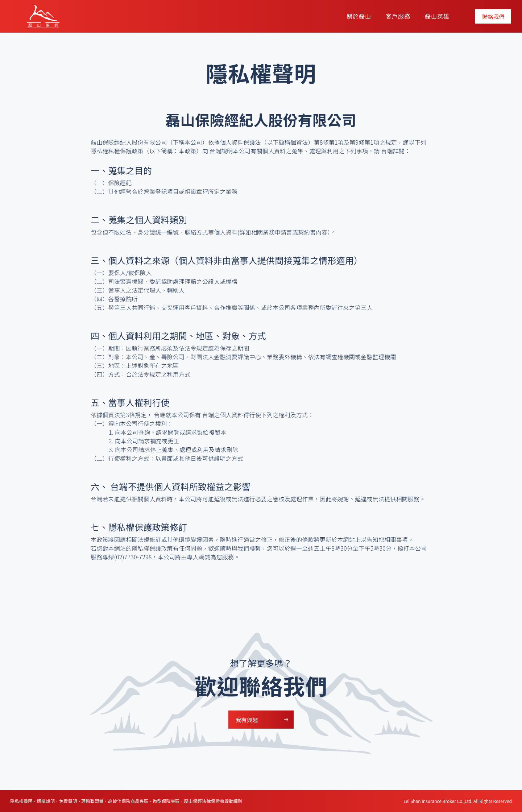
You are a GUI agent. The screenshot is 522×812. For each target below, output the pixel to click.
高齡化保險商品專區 (128, 801)
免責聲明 (68, 801)
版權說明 (46, 801)
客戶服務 (398, 16)
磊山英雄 (437, 16)
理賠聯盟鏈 (92, 801)
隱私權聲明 (21, 801)
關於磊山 (359, 16)
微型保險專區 (166, 801)
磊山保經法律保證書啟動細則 (213, 801)
